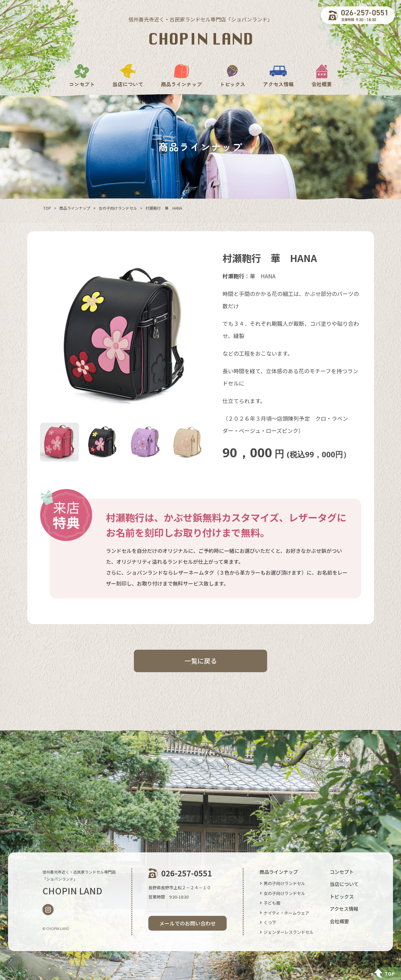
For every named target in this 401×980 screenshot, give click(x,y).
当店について (128, 76)
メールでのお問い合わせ (187, 923)
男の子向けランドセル (284, 883)
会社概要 (322, 76)
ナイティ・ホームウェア (286, 913)
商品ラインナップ (181, 76)
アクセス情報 (278, 76)
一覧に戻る (201, 661)
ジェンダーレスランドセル (289, 932)
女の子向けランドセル (284, 893)
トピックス (232, 76)
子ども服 (272, 903)
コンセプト (82, 76)
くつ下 (270, 922)
